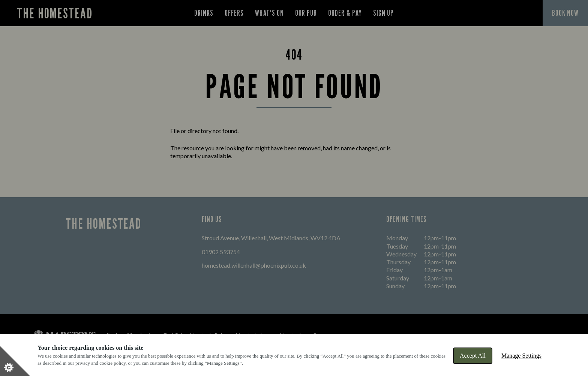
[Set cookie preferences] (15, 361)
